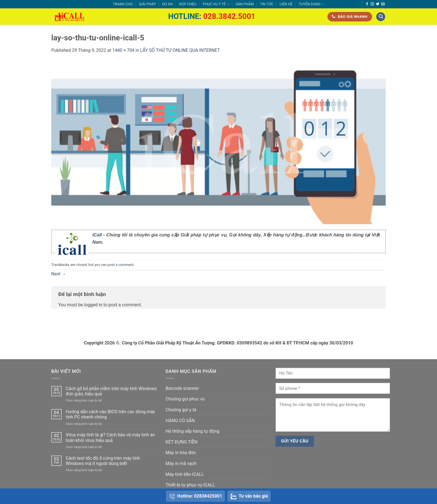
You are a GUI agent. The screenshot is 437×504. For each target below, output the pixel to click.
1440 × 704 (123, 50)
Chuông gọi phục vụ (185, 399)
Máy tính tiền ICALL (185, 474)
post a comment (121, 265)
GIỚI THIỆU (188, 4)
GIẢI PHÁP (147, 4)
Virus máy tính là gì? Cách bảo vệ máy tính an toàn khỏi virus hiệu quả (110, 437)
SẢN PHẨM (245, 4)
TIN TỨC (267, 4)
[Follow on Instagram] (372, 4)
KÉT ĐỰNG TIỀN (182, 442)
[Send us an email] (383, 4)
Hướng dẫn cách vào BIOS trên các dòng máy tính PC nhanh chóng (111, 414)
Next (59, 274)
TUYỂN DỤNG (311, 4)
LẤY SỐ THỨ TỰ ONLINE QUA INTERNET (180, 50)
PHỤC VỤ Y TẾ (216, 4)
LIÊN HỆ (286, 4)
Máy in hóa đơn (181, 453)
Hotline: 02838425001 (196, 496)
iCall (97, 235)
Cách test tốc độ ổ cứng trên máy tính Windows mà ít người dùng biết (103, 461)
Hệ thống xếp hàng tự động (192, 431)
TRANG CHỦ (123, 4)
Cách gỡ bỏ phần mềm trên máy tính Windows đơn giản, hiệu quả (111, 391)
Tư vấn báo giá (249, 496)
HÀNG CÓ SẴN (180, 421)
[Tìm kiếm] (381, 17)
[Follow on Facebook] (367, 4)
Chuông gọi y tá (181, 410)
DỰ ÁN (167, 4)
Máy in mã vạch (181, 463)
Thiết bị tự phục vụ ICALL (190, 485)
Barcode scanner (182, 388)
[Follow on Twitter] (378, 4)
